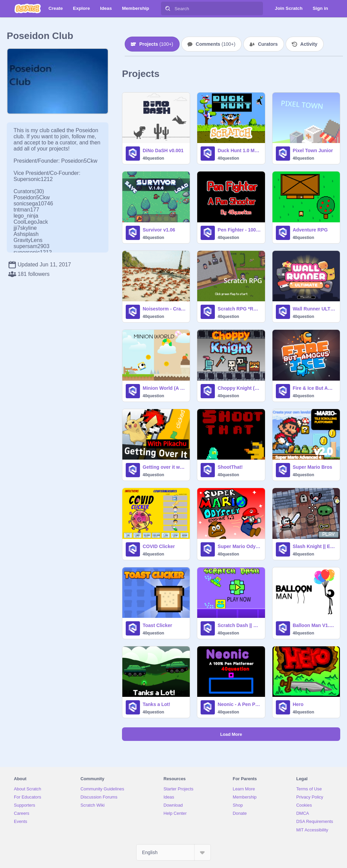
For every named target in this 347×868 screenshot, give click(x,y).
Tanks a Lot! (156, 704)
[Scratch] (28, 8)
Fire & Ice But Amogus (314, 388)
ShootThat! (230, 467)
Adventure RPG (310, 230)
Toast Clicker (157, 625)
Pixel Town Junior (313, 150)
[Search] (168, 8)
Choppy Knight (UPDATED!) (239, 388)
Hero (298, 704)
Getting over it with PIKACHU (164, 467)
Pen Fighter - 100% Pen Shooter (239, 230)
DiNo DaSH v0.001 (163, 150)
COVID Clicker (159, 546)
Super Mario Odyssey (239, 546)
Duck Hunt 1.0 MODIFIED (239, 150)
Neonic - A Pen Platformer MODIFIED (239, 704)
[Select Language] (173, 852)
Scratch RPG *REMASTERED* (239, 309)
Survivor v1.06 (159, 230)
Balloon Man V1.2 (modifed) (314, 625)
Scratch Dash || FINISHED (239, 625)
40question (153, 158)
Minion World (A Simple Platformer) (164, 388)
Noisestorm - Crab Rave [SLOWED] (164, 309)
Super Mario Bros (313, 467)
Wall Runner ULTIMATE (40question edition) (314, 309)
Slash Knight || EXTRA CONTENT (314, 546)
